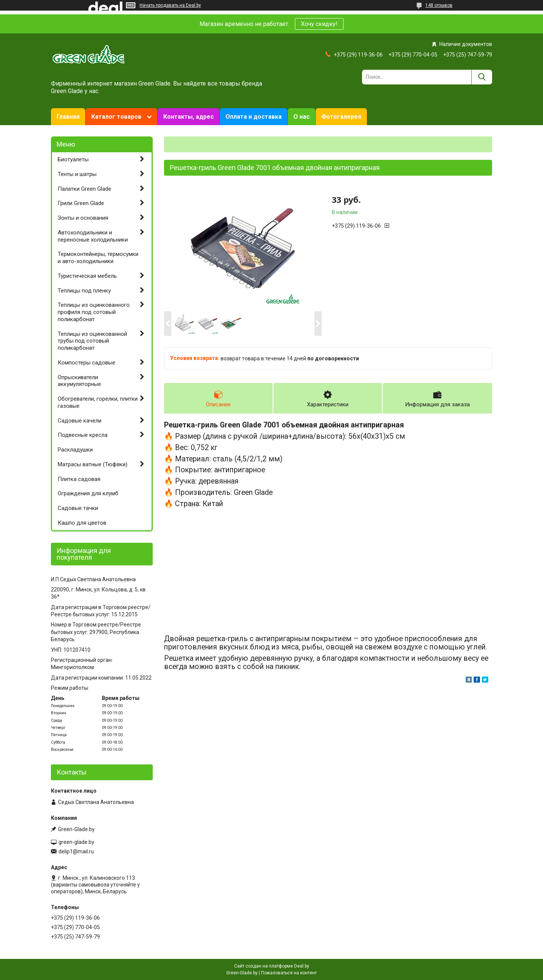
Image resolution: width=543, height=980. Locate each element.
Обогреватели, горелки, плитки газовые (98, 402)
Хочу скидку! (319, 24)
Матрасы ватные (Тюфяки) (93, 464)
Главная (68, 117)
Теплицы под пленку (84, 291)
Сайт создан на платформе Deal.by (272, 966)
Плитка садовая (79, 479)
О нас (301, 117)
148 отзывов (439, 5)
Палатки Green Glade (84, 189)
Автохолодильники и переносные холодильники (93, 236)
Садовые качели (80, 421)
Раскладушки (75, 450)
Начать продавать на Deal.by (170, 5)
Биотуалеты (73, 159)
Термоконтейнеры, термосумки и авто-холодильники (98, 258)
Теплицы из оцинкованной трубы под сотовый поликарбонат (92, 341)
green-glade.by (76, 842)
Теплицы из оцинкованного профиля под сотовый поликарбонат (94, 312)
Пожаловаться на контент (289, 973)
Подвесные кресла (83, 435)
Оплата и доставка (254, 117)
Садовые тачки (78, 508)
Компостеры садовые (87, 363)
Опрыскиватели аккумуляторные (79, 381)
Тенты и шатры (77, 174)
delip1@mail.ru (76, 851)
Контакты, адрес (189, 117)
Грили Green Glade (81, 203)
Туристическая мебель (87, 276)
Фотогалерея (341, 117)
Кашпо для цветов (82, 523)
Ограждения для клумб (88, 493)
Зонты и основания (83, 218)
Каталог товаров (116, 117)
